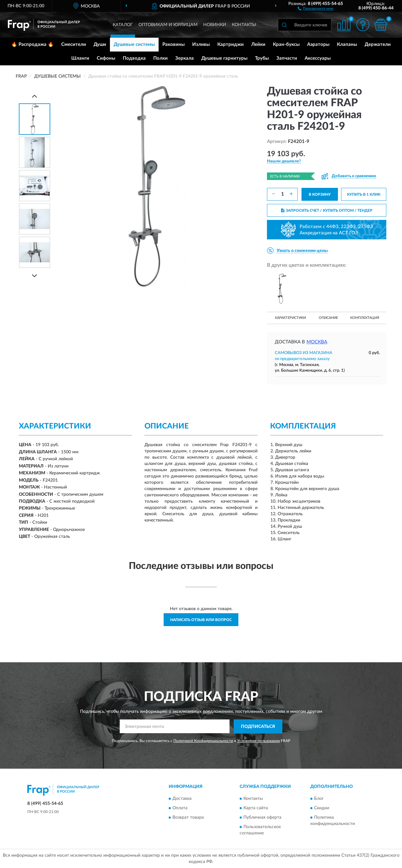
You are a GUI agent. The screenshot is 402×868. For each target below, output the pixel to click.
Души (100, 44)
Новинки (215, 25)
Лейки (258, 44)
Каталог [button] (123, 25)
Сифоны (106, 58)
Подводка (134, 58)
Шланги (80, 58)
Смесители (74, 44)
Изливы (201, 44)
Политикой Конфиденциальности (203, 741)
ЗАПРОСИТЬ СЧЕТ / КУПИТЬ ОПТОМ (327, 210)
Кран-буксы (286, 44)
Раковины (174, 44)
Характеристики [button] (290, 318)
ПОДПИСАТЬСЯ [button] (258, 727)
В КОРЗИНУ (320, 194)
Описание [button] (328, 318)
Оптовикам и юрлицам (168, 25)
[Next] (35, 276)
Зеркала (185, 58)
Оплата (180, 808)
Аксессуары (318, 58)
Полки (160, 58)
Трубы (262, 58)
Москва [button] (317, 342)
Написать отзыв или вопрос (201, 620)
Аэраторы (318, 44)
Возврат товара (188, 818)
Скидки (322, 808)
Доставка (182, 799)
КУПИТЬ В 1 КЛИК (364, 194)
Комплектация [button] (365, 318)
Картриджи (231, 44)
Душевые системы (134, 44)
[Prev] (35, 96)
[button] (315, 8)
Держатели (378, 44)
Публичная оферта (262, 818)
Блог (319, 799)
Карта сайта (256, 808)
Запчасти (287, 58)
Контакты (244, 25)
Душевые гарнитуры (224, 58)
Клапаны (347, 44)
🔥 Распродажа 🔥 (33, 44)
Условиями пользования (258, 741)
